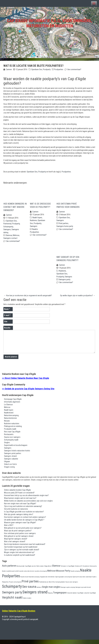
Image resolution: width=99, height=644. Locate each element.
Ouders (94, 581)
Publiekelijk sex (44, 586)
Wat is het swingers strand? (15, 546)
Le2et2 (17, 575)
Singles (7, 447)
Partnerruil (7, 226)
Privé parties (63, 226)
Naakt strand (24, 581)
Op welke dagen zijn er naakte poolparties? (78, 300)
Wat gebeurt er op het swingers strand (19, 540)
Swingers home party (65, 228)
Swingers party (64, 284)
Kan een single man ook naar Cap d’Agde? (20, 508)
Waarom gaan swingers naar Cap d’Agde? (20, 527)
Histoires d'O (79, 570)
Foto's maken (40, 570)
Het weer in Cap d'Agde (68, 570)
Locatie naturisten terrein (27, 575)
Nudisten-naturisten (12, 428)
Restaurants (9, 439)
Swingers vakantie (11, 463)
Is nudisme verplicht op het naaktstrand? (20, 559)
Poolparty (47, 69)
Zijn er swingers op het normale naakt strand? (22, 554)
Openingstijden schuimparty (64, 581)
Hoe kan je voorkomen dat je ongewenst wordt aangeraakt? (28, 300)
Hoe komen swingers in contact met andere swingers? (15, 209)
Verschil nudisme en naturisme (16, 513)
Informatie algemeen (12, 406)
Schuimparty (8, 229)
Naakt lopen (37, 220)
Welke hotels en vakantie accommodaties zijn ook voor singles (28, 505)
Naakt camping (75, 575)
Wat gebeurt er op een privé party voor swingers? (23, 532)
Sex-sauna (29, 591)
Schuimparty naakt (11, 444)
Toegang (50, 597)
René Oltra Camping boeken (57, 586)
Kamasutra (93, 570)
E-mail (7, 320)
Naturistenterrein (10, 423)
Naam (7, 314)
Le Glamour (8, 409)
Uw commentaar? (74, 69)
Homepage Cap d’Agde (13, 404)
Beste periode (21, 570)
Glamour (9, 237)
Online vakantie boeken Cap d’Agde (17, 494)
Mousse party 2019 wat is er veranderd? (19, 497)
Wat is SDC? (9, 530)
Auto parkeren (9, 570)
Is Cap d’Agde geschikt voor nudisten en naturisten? (24, 516)
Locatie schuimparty (41, 575)
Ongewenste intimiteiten (47, 581)
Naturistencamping (11, 420)
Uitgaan (7, 466)
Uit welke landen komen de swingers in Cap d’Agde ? (24, 524)
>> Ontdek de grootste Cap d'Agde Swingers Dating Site (28, 393)
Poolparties (59, 69)
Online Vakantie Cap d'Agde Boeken (19, 615)
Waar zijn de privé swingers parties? (18, 535)
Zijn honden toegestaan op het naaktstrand (21, 551)
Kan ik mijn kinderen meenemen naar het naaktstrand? (25, 549)
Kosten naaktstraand (8, 575)
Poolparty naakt (10, 433)
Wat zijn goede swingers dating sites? (19, 519)
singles (57, 591)
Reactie (7, 332)
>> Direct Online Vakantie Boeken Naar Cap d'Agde (26, 382)
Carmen (9, 69)
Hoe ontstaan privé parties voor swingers (68, 208)
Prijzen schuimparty (15, 586)
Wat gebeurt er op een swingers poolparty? (68, 263)
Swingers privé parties (13, 458)
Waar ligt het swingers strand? (16, 543)
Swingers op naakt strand (83, 592)
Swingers (7, 232)
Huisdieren (86, 570)
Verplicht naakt (12, 602)
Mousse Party (63, 575)
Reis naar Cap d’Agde (12, 436)
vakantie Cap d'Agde (90, 597)
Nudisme (33, 223)
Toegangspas (60, 597)
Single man (47, 591)
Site (6, 326)
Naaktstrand (9, 417)
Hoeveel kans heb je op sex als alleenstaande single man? (26, 500)
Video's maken (27, 602)
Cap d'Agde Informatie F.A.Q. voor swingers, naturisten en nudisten (50, 23)
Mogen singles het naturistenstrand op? (19, 557)
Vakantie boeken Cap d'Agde (75, 597)
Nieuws (7, 425)
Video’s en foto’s (10, 469)
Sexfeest (39, 592)
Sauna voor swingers (12, 442)
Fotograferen (48, 570)
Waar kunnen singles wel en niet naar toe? (20, 502)
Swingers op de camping (68, 592)
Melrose (16, 237)
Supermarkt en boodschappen (16, 450)
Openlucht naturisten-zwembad (82, 581)
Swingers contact (10, 240)
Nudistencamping (34, 581)
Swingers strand (10, 461)
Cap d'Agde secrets (30, 570)
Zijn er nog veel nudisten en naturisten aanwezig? (23, 511)
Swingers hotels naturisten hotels (17, 455)
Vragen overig (9, 471)
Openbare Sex (37, 69)
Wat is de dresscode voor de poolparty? (40, 208)
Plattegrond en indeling (13, 431)
